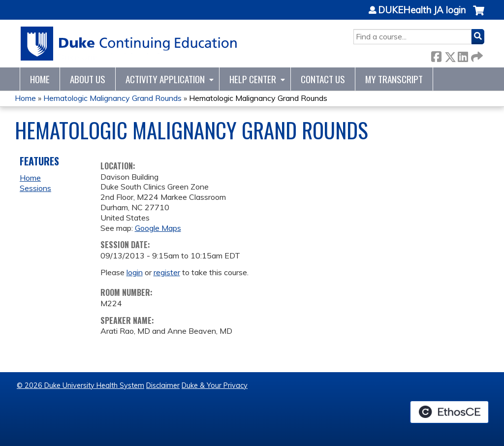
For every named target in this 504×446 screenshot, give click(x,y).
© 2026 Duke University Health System (80, 385)
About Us (88, 79)
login (135, 272)
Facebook (436, 55)
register (167, 272)
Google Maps (158, 228)
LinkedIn (463, 55)
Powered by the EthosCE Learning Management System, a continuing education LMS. (449, 412)
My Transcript (394, 79)
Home (40, 79)
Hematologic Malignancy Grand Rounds (112, 98)
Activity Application (165, 79)
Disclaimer (163, 385)
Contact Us (323, 79)
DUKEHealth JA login (422, 10)
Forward (476, 55)
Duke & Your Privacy (215, 385)
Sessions (35, 188)
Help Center (253, 79)
